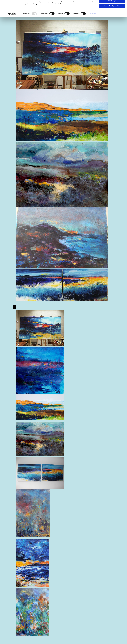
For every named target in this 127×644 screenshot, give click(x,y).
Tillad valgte (112, 10)
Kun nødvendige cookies (112, 15)
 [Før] (14, 307)
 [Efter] (15, 307)
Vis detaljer (93, 23)
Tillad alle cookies (112, 4)
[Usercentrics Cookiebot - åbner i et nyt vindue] (12, 23)
